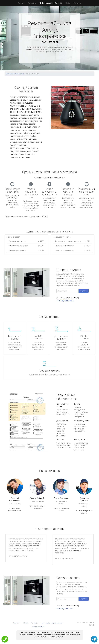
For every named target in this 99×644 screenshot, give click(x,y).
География (32, 3)
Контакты (77, 3)
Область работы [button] (37, 627)
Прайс (68, 3)
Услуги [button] (21, 3)
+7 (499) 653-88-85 (49, 42)
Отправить (84, 291)
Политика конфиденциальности (52, 623)
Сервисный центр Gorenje (15, 74)
